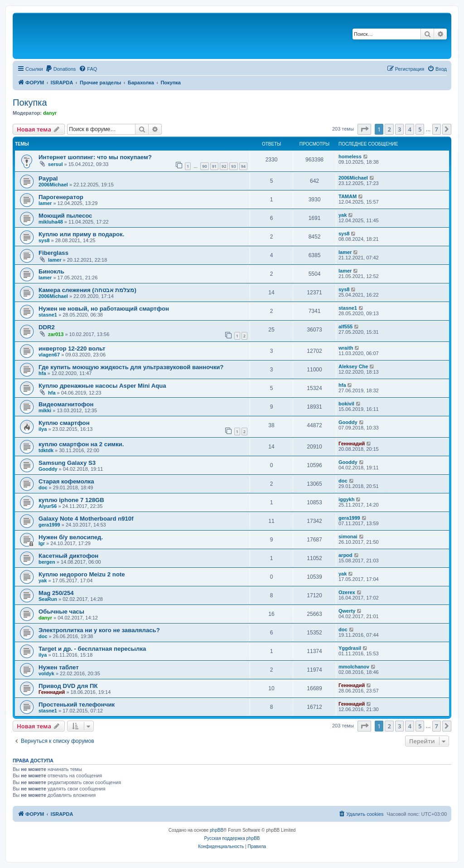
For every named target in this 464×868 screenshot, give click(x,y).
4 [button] (409, 129)
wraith (346, 348)
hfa (42, 373)
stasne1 (48, 315)
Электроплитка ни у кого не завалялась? (99, 630)
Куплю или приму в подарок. (81, 234)
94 (243, 166)
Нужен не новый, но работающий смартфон (104, 309)
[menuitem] (61, 69)
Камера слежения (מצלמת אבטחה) (87, 290)
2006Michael (53, 185)
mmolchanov (354, 667)
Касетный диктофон (68, 556)
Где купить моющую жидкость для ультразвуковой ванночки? (131, 367)
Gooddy (348, 422)
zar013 (56, 334)
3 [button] (399, 129)
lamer (45, 203)
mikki (45, 410)
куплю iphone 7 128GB (71, 500)
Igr (42, 543)
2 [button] (389, 129)
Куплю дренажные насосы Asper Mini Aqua (102, 386)
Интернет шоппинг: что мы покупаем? (95, 157)
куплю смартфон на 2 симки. (81, 444)
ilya (43, 429)
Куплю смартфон (64, 423)
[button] (364, 129)
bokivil (346, 404)
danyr (50, 113)
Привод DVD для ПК (68, 686)
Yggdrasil (350, 648)
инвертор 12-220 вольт (72, 349)
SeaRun (48, 599)
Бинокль (51, 271)
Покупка (30, 102)
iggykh (346, 499)
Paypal (48, 178)
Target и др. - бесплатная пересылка (92, 649)
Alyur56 (48, 506)
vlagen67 (49, 355)
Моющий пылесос (65, 216)
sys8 (44, 240)
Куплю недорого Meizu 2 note (82, 574)
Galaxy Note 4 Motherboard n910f (86, 519)
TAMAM (348, 196)
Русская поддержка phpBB (232, 838)
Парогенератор (61, 197)
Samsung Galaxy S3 (67, 463)
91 (214, 166)
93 (233, 166)
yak (343, 215)
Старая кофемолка (66, 481)
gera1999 (49, 525)
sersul (55, 164)
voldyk (46, 673)
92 (224, 166)
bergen (47, 562)
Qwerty (347, 611)
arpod (346, 555)
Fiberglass (53, 253)
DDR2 (47, 327)
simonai (348, 536)
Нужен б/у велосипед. (71, 537)
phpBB (217, 830)
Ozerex (347, 592)
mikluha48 (51, 222)
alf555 (346, 327)
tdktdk (46, 450)
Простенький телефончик (77, 705)
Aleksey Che (353, 366)
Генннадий (352, 444)
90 (204, 166)
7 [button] (437, 129)
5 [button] (420, 129)
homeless (350, 156)
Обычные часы (61, 612)
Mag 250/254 (56, 593)
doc (43, 488)
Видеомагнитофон (66, 404)
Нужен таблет (59, 667)
